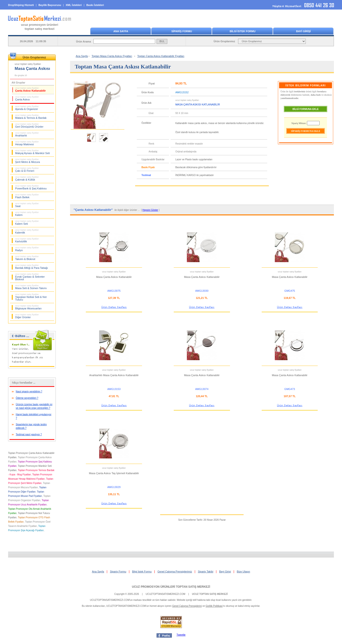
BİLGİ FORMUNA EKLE (306, 109)
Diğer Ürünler (27, 316)
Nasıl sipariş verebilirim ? (29, 392)
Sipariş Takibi (206, 571)
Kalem (27, 214)
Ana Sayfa (82, 56)
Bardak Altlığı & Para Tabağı (32, 267)
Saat (27, 205)
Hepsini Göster (150, 210)
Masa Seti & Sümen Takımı (31, 287)
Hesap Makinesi (27, 143)
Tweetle (181, 635)
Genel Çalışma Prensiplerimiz (175, 571)
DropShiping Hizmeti (21, 5)
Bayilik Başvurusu (50, 5)
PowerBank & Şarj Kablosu (31, 187)
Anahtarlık (27, 134)
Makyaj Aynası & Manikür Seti (33, 152)
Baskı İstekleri (95, 5)
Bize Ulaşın (244, 571)
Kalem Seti (27, 223)
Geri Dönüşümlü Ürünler (29, 125)
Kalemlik (27, 231)
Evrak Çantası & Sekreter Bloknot (30, 277)
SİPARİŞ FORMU (182, 31)
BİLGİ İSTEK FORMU (243, 31)
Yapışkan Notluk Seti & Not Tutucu (31, 297)
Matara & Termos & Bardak (31, 117)
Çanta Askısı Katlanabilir (31, 89)
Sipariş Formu (118, 571)
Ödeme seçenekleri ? (27, 398)
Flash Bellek (27, 196)
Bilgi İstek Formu (142, 571)
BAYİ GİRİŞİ (304, 31)
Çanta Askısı (27, 98)
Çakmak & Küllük (27, 178)
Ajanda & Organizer (27, 108)
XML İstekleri (74, 5)
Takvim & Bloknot (27, 258)
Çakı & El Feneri (27, 170)
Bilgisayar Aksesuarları (28, 307)
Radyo (27, 249)
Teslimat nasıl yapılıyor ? (29, 434)
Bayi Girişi (225, 571)
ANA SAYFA (121, 31)
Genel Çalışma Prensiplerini (187, 606)
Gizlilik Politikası (214, 606)
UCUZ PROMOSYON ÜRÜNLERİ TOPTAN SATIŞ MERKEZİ (171, 587)
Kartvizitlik (27, 240)
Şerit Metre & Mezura (28, 161)
